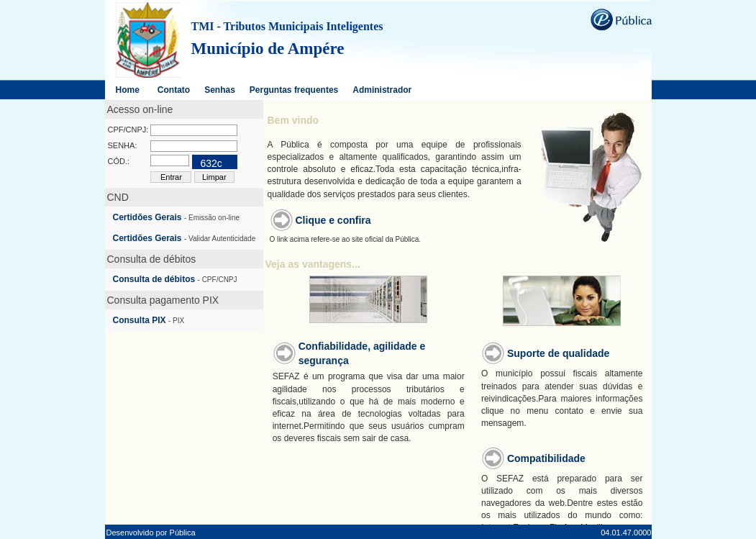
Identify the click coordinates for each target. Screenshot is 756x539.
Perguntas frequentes (294, 90)
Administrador (382, 90)
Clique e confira (333, 220)
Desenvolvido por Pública (151, 533)
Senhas (220, 90)
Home (128, 90)
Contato (174, 90)
